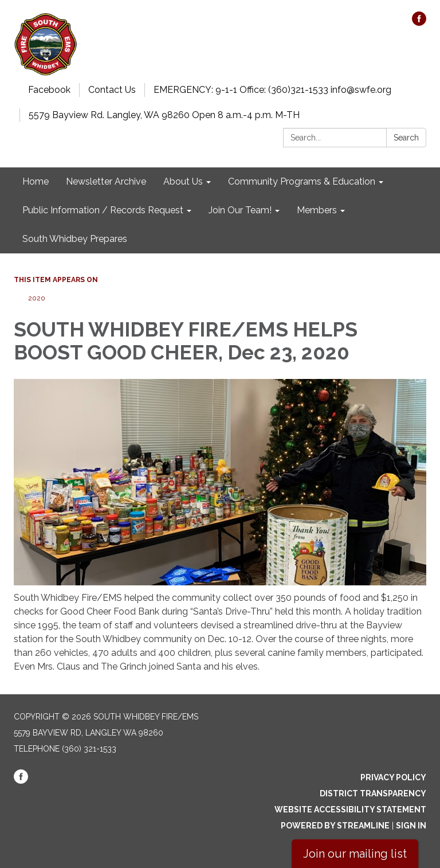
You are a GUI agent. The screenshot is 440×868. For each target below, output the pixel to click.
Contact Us (112, 90)
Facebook (49, 90)
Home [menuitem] (36, 181)
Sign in (411, 826)
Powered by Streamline (335, 826)
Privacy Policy (393, 777)
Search (406, 138)
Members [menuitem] (317, 210)
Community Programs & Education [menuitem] (302, 181)
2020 (37, 298)
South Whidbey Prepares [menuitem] (75, 239)
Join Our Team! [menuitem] (240, 210)
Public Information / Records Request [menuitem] (103, 210)
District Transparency (373, 793)
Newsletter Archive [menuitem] (106, 181)
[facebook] (419, 23)
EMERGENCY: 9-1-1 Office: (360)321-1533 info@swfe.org (272, 90)
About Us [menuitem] (183, 181)
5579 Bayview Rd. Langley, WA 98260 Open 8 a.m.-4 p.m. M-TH (164, 115)
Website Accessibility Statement (350, 810)
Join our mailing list (355, 854)
